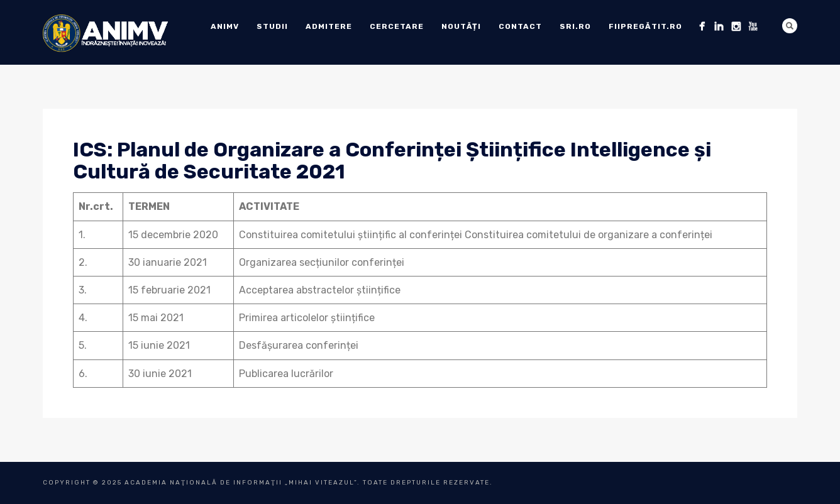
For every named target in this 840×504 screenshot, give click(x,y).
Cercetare (397, 26)
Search (790, 26)
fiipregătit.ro (645, 26)
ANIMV (225, 26)
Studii (272, 26)
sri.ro (575, 26)
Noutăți (461, 26)
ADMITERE (329, 26)
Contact (520, 26)
